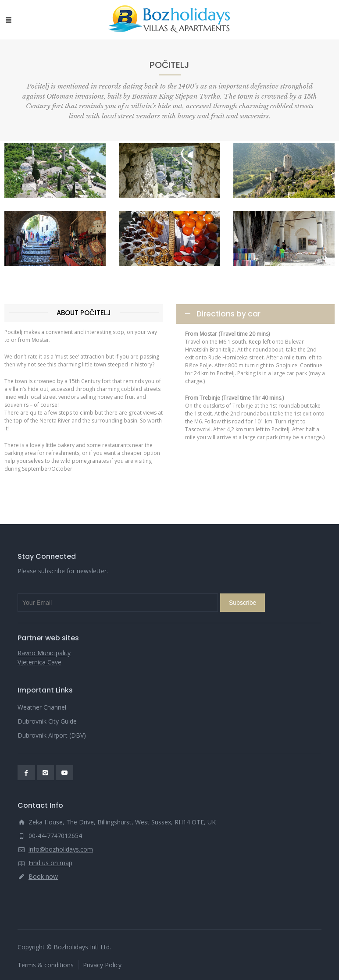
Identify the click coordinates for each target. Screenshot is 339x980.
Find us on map (50, 863)
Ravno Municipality (44, 653)
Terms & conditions (46, 965)
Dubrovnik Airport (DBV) (52, 735)
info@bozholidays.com (61, 849)
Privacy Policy (102, 965)
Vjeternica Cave (39, 662)
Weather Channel (42, 707)
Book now (43, 876)
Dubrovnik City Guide (47, 721)
